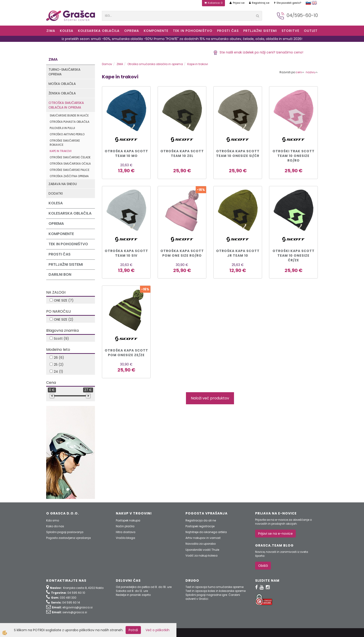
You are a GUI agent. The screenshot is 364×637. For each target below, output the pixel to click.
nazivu (312, 72)
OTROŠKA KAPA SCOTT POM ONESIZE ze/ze (126, 353)
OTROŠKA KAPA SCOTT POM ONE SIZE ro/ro (182, 253)
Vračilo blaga (125, 538)
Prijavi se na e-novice (275, 534)
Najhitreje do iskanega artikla (206, 532)
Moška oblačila (62, 84)
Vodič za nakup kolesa (201, 556)
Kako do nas (55, 526)
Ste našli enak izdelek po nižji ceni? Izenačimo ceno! (258, 52)
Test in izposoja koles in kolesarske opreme (216, 591)
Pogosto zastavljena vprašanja (68, 538)
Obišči (263, 566)
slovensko (308, 3)
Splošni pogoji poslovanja (65, 532)
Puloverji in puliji (62, 128)
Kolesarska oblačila (99, 31)
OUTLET (311, 31)
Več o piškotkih (158, 630)
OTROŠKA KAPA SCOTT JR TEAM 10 (238, 253)
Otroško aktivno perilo (67, 134)
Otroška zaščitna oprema (69, 176)
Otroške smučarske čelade (70, 157)
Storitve (290, 31)
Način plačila (125, 526)
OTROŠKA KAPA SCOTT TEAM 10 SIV (126, 253)
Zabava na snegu (63, 184)
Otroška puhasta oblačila (70, 122)
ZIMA (51, 31)
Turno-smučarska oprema (64, 72)
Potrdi (133, 630)
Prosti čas (228, 31)
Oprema (132, 31)
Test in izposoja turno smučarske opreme (214, 587)
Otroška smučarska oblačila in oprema (66, 105)
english (314, 3)
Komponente (156, 31)
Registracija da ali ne (201, 520)
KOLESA (67, 31)
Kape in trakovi (61, 151)
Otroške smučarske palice (70, 170)
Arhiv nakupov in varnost (203, 538)
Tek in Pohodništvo (193, 31)
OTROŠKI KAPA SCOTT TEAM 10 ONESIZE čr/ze (294, 255)
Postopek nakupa (128, 520)
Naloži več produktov (210, 398)
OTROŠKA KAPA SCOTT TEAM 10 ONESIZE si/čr (238, 153)
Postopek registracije (200, 526)
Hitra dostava (126, 532)
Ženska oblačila (62, 93)
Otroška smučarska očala (70, 164)
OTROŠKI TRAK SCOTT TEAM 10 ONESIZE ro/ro (294, 156)
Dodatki (56, 193)
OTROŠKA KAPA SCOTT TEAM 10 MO (126, 153)
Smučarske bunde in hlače (69, 115)
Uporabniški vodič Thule (202, 550)
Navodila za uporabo (201, 544)
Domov (107, 64)
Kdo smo (53, 520)
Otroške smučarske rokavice (65, 143)
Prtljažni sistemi (260, 31)
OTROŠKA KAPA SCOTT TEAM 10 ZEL (182, 153)
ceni (300, 72)
